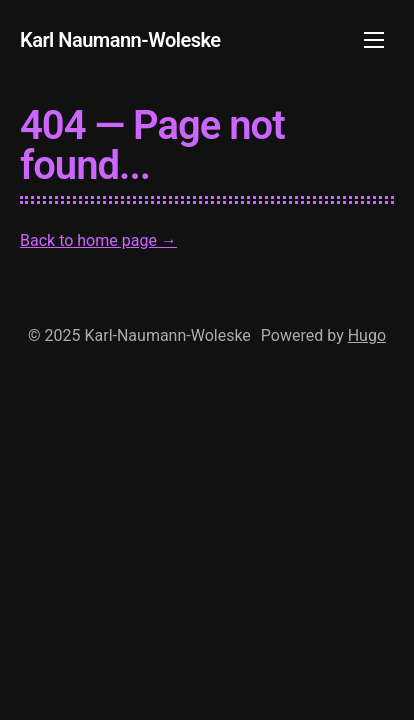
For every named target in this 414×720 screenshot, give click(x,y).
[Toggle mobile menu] (374, 40)
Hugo (367, 335)
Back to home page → (98, 240)
